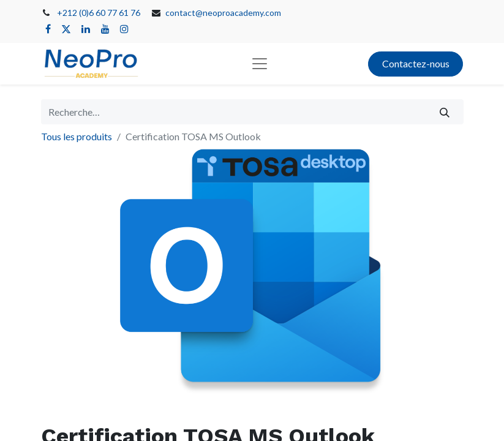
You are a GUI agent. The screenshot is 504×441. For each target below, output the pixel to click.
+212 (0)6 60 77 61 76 (99, 13)
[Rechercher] (444, 111)
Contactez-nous (416, 63)
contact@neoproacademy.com (223, 13)
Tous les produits (77, 136)
